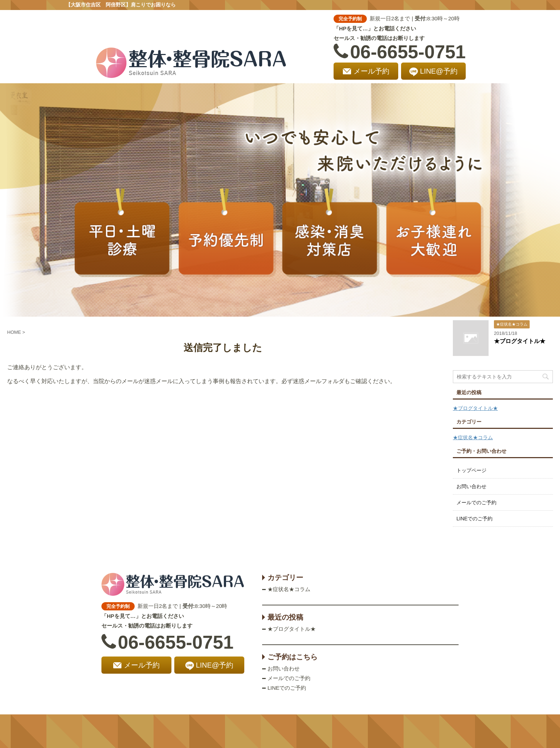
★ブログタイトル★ (520, 341)
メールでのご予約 (476, 502)
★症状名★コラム (473, 437)
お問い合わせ (471, 486)
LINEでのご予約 (474, 519)
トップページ (471, 470)
